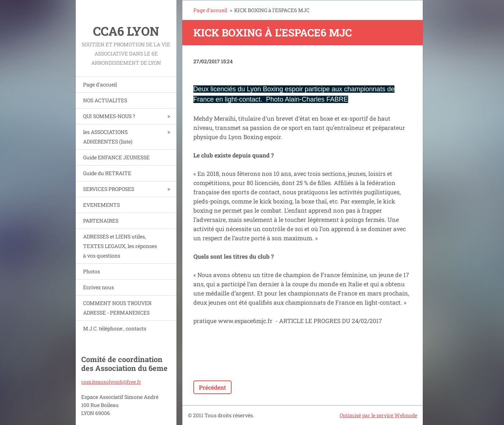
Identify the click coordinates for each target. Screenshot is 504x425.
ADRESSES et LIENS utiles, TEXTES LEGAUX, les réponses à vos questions (120, 246)
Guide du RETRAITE (107, 173)
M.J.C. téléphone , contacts (115, 328)
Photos (92, 271)
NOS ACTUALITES (105, 100)
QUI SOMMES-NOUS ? (109, 116)
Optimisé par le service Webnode (378, 415)
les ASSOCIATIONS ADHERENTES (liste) (108, 137)
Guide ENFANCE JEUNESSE (116, 157)
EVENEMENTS (101, 205)
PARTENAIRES (101, 221)
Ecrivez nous (99, 287)
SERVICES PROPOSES (109, 189)
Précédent (212, 387)
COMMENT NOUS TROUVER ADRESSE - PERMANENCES (117, 308)
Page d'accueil (100, 84)
